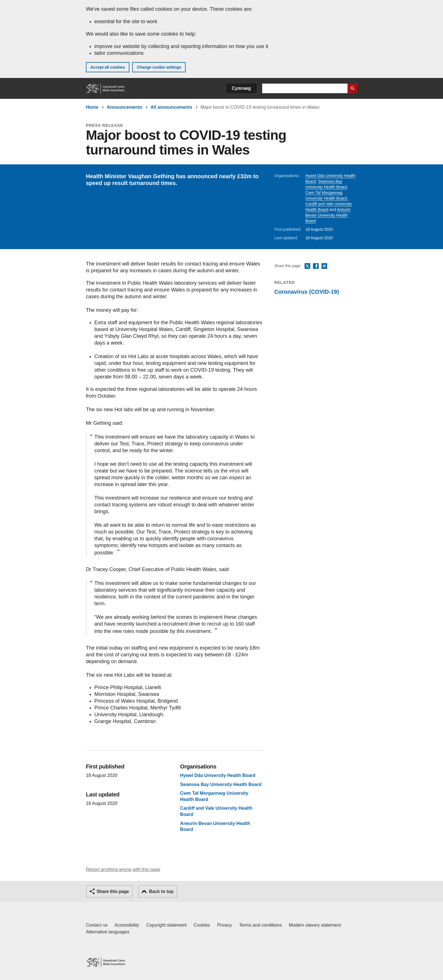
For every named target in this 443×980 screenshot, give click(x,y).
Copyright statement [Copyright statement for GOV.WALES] (167, 925)
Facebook (316, 266)
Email (324, 266)
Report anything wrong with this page (123, 869)
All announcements (171, 107)
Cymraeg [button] (241, 88)
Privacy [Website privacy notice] (225, 925)
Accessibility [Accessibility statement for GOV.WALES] (127, 925)
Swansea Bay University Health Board (221, 784)
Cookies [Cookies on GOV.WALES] (202, 925)
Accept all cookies (108, 67)
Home (92, 107)
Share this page (113, 891)
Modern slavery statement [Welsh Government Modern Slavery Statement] (315, 925)
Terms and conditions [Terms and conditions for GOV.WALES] (260, 925)
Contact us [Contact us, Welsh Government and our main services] (97, 925)
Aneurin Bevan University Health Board (328, 215)
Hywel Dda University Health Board (218, 775)
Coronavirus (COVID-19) (307, 292)
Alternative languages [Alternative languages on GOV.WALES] (108, 932)
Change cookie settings (159, 67)
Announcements (124, 107)
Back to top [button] (161, 891)
